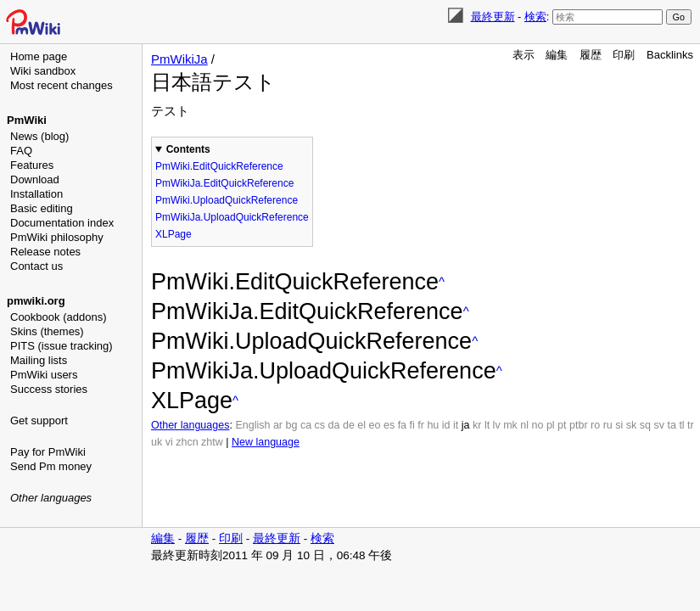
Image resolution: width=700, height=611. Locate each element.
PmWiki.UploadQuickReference (227, 200)
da (334, 425)
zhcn (187, 442)
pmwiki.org (36, 301)
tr (691, 425)
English (252, 425)
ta (671, 425)
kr (477, 425)
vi (169, 442)
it (456, 425)
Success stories (49, 389)
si (619, 425)
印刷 (624, 55)
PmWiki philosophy (57, 237)
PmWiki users (44, 375)
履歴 (591, 55)
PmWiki (27, 120)
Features (32, 165)
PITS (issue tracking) (62, 346)
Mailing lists (39, 360)
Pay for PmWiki (48, 452)
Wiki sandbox (43, 71)
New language (266, 442)
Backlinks (670, 55)
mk (510, 425)
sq (645, 425)
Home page (39, 56)
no (538, 425)
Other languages (51, 498)
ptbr (579, 425)
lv (497, 425)
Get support (39, 420)
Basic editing (42, 208)
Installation (36, 194)
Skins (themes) (47, 331)
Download (35, 179)
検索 (535, 17)
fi (412, 425)
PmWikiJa (179, 59)
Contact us (36, 266)
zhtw (212, 442)
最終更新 (493, 17)
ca (306, 425)
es (389, 425)
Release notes (45, 252)
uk (157, 442)
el (361, 425)
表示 (524, 55)
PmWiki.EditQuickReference (219, 166)
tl (681, 425)
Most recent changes (62, 85)
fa (402, 425)
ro (595, 425)
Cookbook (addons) (58, 317)
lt (487, 425)
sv (659, 425)
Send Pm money (51, 466)
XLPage (174, 234)
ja (466, 425)
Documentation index (62, 223)
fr (421, 425)
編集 (557, 55)
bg (291, 425)
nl (524, 425)
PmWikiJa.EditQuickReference (224, 183)
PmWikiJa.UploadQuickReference (232, 217)
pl (551, 425)
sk (632, 425)
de (349, 425)
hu (433, 425)
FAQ (21, 151)
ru (608, 425)
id (446, 425)
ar (278, 425)
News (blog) (39, 136)
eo (375, 425)
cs (320, 425)
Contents (188, 149)
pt (562, 425)
